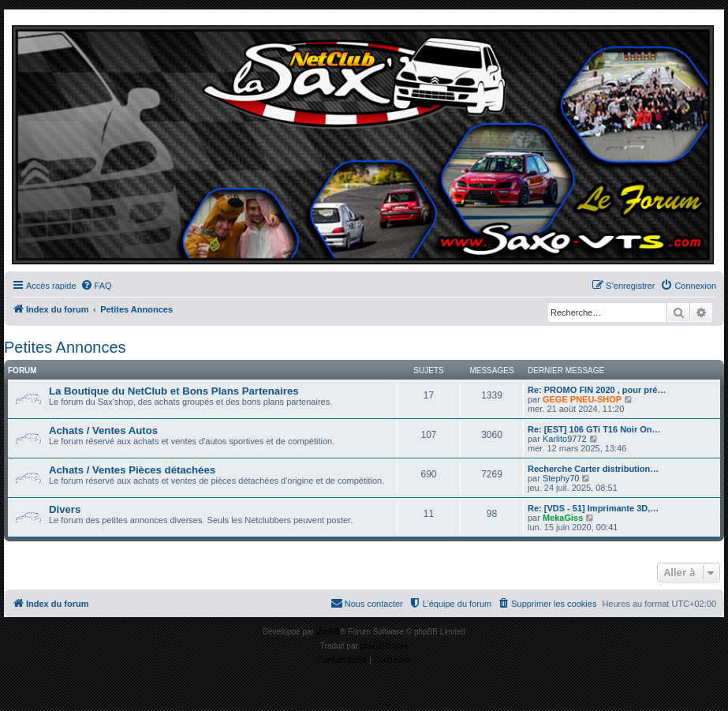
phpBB (328, 632)
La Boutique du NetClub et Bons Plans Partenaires (174, 391)
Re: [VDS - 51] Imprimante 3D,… (593, 508)
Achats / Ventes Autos (103, 430)
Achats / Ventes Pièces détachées (132, 470)
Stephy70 (561, 478)
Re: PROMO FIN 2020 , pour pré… (597, 390)
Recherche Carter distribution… (593, 469)
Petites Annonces (65, 347)
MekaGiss (563, 518)
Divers (65, 509)
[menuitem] (96, 286)
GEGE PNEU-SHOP (582, 399)
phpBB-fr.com (385, 646)
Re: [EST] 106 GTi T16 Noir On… (594, 429)
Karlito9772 (565, 439)
